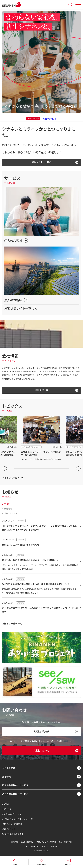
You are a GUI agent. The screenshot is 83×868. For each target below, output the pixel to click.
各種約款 (15, 842)
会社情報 (6, 777)
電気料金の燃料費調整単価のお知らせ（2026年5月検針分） (31, 560)
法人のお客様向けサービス (15, 794)
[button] (5, 468)
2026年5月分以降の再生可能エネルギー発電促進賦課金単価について (36, 584)
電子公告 (54, 846)
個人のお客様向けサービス (15, 785)
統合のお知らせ (50, 119)
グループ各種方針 (65, 842)
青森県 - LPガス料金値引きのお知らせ (21, 545)
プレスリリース (11, 513)
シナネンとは (9, 768)
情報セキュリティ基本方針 (46, 842)
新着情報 (8, 509)
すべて (7, 504)
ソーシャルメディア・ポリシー (37, 846)
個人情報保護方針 (27, 842)
